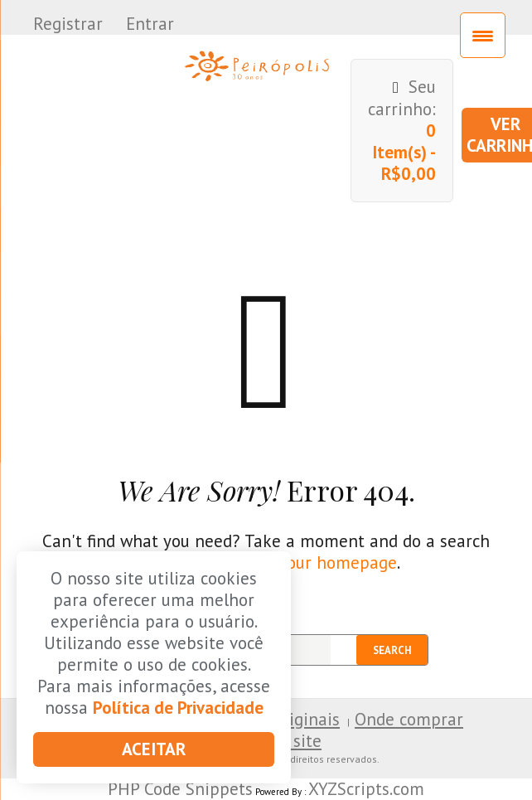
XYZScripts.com (366, 789)
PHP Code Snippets (180, 789)
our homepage (342, 562)
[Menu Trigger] (483, 35)
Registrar (68, 24)
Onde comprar (409, 719)
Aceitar (154, 749)
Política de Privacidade (178, 708)
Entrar (150, 24)
